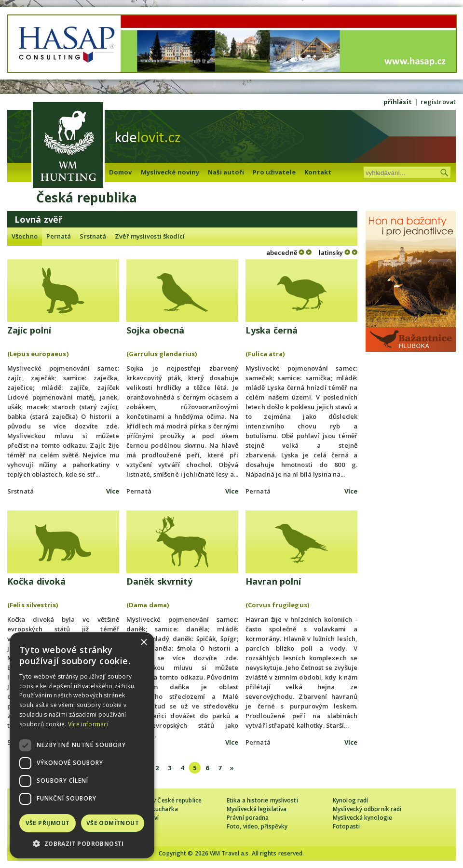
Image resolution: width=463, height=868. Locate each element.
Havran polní (273, 581)
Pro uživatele (274, 172)
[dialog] (82, 745)
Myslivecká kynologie (362, 818)
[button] (82, 844)
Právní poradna (248, 818)
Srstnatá (93, 236)
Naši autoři (226, 172)
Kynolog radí (350, 800)
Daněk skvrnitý (159, 581)
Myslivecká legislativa (257, 809)
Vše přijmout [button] (48, 823)
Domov (121, 172)
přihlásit (398, 102)
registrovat (438, 102)
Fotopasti (346, 826)
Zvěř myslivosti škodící (150, 236)
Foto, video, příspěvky (257, 826)
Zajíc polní (29, 330)
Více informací (88, 724)
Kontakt (318, 172)
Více (113, 491)
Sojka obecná (155, 330)
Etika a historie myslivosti (262, 800)
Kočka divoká (36, 581)
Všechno (25, 236)
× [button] (143, 643)
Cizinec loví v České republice (161, 800)
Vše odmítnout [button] (113, 823)
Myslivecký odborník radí (367, 809)
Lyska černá (272, 330)
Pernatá (59, 236)
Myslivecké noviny (170, 172)
